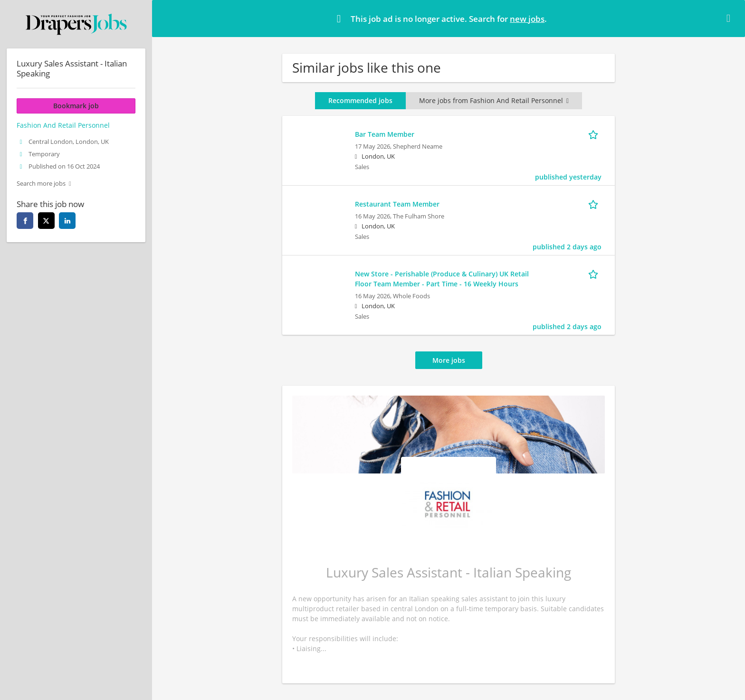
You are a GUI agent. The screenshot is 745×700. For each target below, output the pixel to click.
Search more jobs (41, 184)
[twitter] (46, 221)
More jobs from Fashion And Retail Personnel (494, 100)
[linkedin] (67, 221)
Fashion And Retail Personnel (63, 125)
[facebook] (25, 221)
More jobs (449, 360)
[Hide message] (730, 18)
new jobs (527, 19)
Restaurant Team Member (397, 204)
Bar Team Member (385, 134)
